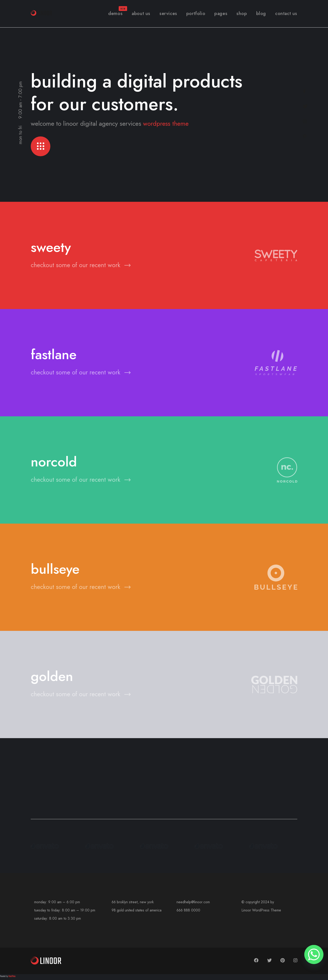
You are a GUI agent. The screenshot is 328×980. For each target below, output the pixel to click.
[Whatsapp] (314, 954)
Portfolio (196, 14)
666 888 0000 (188, 911)
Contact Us (286, 14)
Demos (115, 14)
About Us (141, 14)
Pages (221, 14)
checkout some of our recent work (81, 266)
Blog (261, 14)
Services (168, 14)
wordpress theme (166, 124)
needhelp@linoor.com (193, 903)
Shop (242, 14)
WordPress (12, 978)
